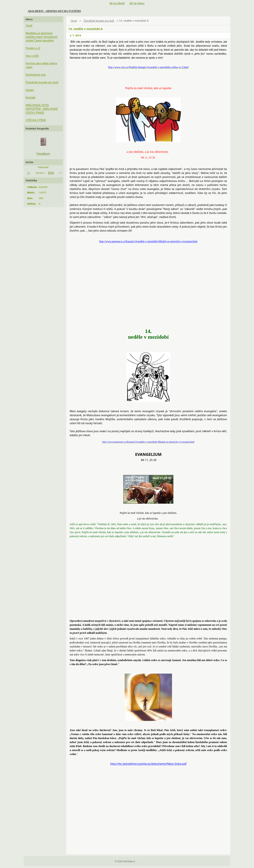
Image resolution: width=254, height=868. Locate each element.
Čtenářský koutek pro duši (99, 21)
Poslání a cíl (33, 48)
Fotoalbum (43, 154)
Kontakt (31, 97)
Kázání (30, 90)
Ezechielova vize (36, 75)
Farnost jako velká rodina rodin (41, 65)
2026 (51, 173)
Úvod (74, 21)
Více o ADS (32, 56)
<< (28, 173)
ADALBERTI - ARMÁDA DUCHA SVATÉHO (54, 11)
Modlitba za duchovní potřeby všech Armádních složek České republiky (42, 37)
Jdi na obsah (117, 3)
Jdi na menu (137, 3)
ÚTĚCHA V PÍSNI (36, 120)
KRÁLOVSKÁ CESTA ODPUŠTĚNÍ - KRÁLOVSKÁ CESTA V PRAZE (42, 109)
